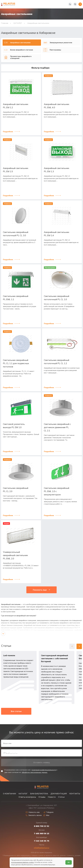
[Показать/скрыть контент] (3, 634)
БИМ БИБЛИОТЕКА (39, 794)
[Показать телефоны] (70, 4)
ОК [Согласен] (69, 862)
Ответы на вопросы (27, 797)
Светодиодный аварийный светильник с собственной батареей (55, 658)
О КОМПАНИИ (10, 794)
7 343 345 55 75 (42, 841)
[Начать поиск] (75, 4)
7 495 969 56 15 (42, 834)
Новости (52, 797)
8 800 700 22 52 (42, 826)
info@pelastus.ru (41, 848)
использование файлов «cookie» (23, 862)
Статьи (61, 797)
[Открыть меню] (80, 4)
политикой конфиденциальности (44, 770)
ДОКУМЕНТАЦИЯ (59, 794)
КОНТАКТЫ (75, 794)
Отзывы (42, 797)
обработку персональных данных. (35, 772)
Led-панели (9, 655)
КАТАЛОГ (23, 794)
